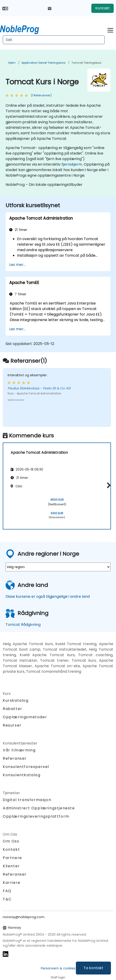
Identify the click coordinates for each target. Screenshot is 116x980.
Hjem (12, 63)
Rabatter (13, 709)
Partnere (12, 858)
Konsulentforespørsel (26, 767)
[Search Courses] (54, 40)
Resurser (12, 725)
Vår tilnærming (19, 750)
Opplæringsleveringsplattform (36, 816)
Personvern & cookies (58, 968)
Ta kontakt (93, 968)
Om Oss (11, 841)
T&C (7, 899)
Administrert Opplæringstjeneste (39, 808)
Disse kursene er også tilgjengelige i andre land (48, 596)
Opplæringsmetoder (25, 717)
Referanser (15, 758)
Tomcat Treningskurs (86, 63)
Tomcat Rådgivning (23, 625)
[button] (108, 485)
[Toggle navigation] (110, 30)
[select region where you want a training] (58, 567)
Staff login (58, 977)
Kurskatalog (16, 700)
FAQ (7, 891)
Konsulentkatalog (22, 775)
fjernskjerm (72, 164)
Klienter (11, 866)
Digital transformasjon (27, 800)
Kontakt (103, 8)
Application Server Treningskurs (43, 63)
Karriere (12, 883)
